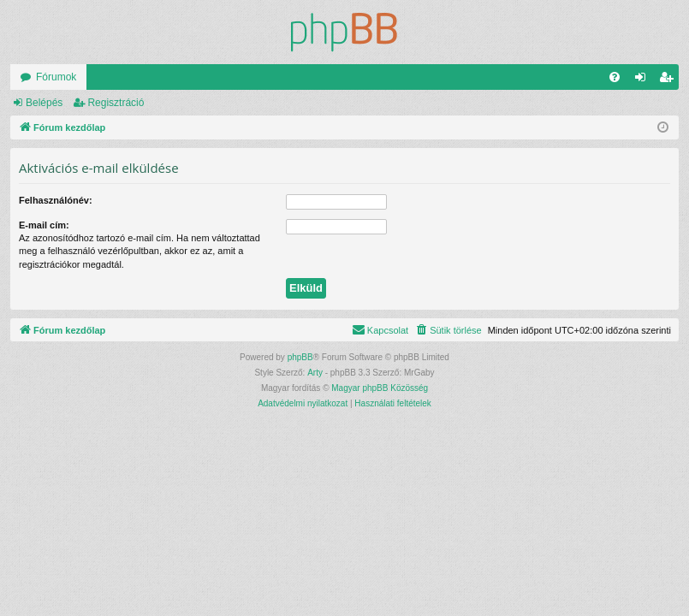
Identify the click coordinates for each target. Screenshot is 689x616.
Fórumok (56, 77)
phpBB (300, 357)
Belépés (44, 103)
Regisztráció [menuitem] (670, 80)
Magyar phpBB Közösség (380, 388)
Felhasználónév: (56, 200)
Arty (315, 373)
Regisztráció (116, 103)
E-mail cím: (44, 225)
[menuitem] (615, 77)
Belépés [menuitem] (644, 80)
